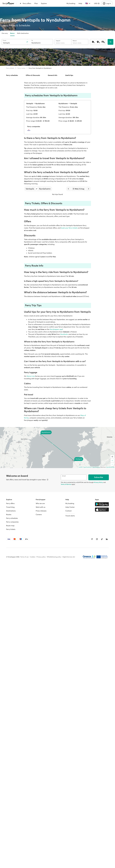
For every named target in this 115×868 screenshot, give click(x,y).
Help (80, 3)
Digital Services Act (69, 557)
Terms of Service (66, 484)
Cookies (33, 557)
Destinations (11, 511)
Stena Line (31, 376)
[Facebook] (92, 539)
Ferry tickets (10, 68)
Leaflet (81, 467)
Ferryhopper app (56, 329)
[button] (37, 189)
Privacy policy (41, 557)
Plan (36, 3)
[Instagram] (97, 539)
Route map (10, 526)
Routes (9, 514)
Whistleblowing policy (54, 557)
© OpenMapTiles (96, 467)
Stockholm (64, 334)
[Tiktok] (102, 539)
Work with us (41, 507)
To (32, 40)
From (5, 40)
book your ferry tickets (69, 228)
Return (12, 33)
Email (64, 476)
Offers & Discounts (33, 75)
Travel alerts (70, 516)
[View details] (48, 480)
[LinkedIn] (107, 539)
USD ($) (97, 3)
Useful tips (69, 75)
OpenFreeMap (87, 467)
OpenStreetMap (110, 467)
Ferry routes (21, 68)
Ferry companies (12, 522)
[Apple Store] (102, 510)
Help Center (70, 507)
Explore (44, 3)
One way (5, 33)
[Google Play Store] (102, 504)
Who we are (40, 503)
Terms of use (24, 557)
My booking (71, 3)
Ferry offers (25, 3)
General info (53, 75)
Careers (39, 514)
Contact (68, 511)
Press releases (41, 511)
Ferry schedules (12, 75)
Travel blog (10, 507)
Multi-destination (23, 33)
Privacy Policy (98, 482)
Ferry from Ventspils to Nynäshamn (40, 68)
